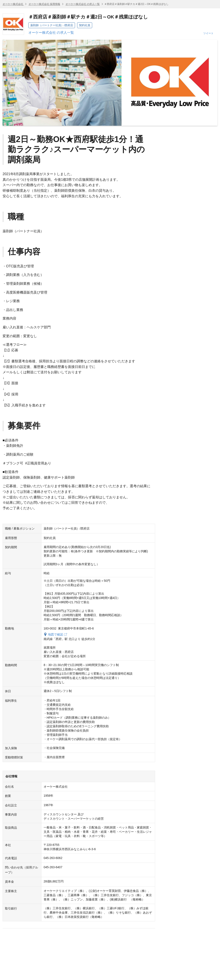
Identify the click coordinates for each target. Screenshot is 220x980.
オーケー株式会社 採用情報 (44, 4)
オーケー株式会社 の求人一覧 (83, 4)
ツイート (208, 33)
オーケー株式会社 (13, 4)
